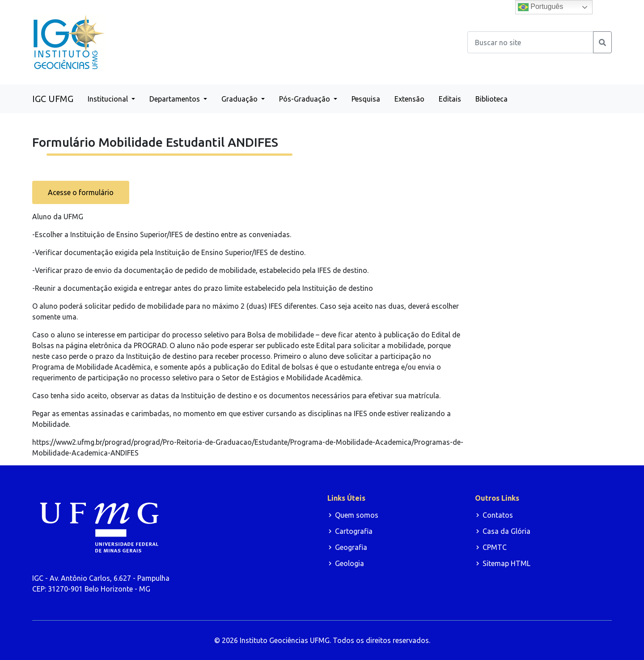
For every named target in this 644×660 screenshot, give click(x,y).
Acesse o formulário (81, 192)
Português (540, 7)
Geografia (351, 547)
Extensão (409, 99)
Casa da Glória (506, 531)
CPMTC (495, 547)
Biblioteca (491, 99)
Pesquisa (366, 99)
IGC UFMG (53, 99)
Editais (450, 99)
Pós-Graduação (305, 99)
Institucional (109, 99)
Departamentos (176, 99)
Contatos (498, 515)
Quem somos (357, 515)
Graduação (240, 99)
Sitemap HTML (506, 563)
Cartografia (354, 531)
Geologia (350, 563)
